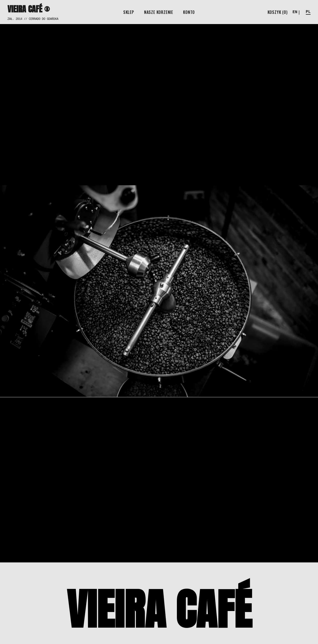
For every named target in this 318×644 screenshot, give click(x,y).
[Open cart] (278, 12)
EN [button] (295, 12)
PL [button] (308, 12)
